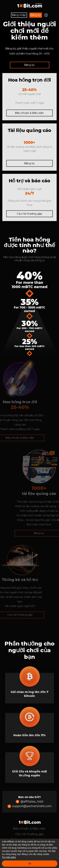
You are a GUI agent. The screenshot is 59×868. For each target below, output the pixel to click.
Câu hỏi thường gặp (29, 214)
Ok (30, 864)
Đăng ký (36, 15)
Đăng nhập (19, 15)
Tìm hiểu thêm (9, 857)
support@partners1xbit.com (30, 806)
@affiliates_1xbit (30, 802)
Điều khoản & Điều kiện (29, 113)
